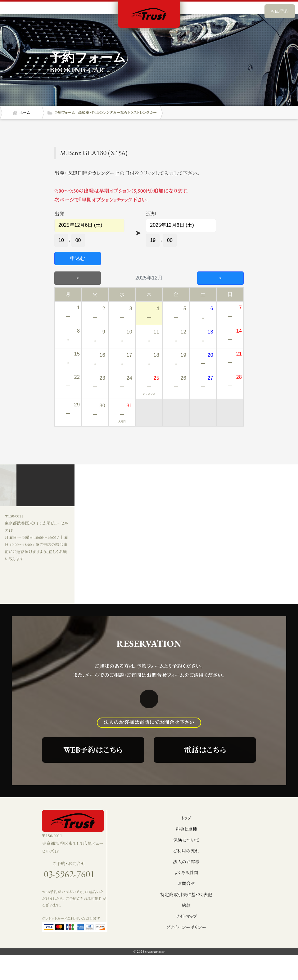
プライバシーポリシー (186, 927)
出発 (59, 214)
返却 (151, 214)
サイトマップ (186, 916)
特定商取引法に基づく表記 (186, 895)
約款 (186, 906)
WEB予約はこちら (93, 750)
